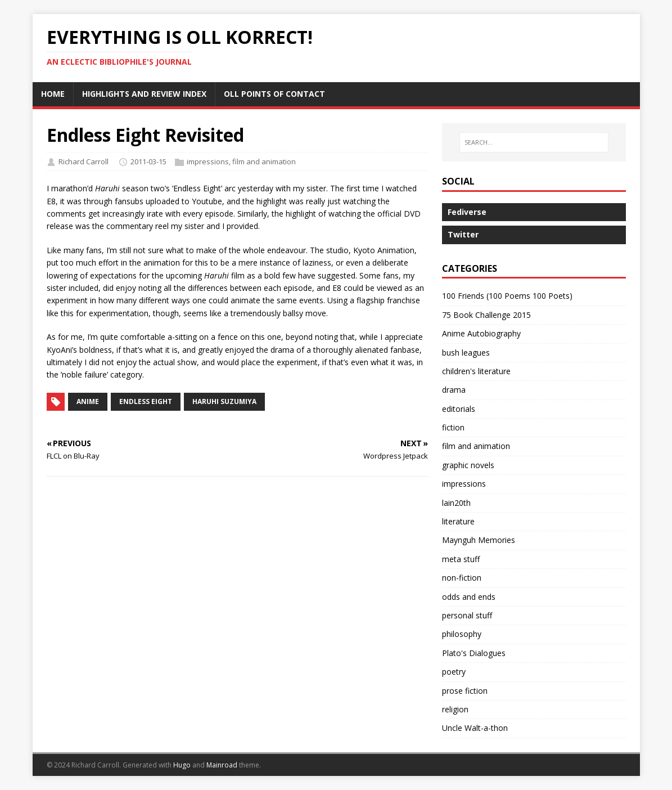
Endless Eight (146, 401)
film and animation (264, 161)
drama (454, 390)
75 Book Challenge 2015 (486, 315)
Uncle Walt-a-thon (475, 728)
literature (458, 521)
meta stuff (461, 559)
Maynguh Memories (479, 540)
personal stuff (467, 615)
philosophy (462, 634)
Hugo (182, 765)
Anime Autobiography (481, 333)
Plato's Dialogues (474, 653)
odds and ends (469, 597)
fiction (453, 427)
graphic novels (468, 465)
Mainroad (222, 765)
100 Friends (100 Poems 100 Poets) (507, 296)
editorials (459, 409)
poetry (454, 672)
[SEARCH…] (534, 142)
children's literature (476, 371)
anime (88, 401)
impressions (208, 161)
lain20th (456, 503)
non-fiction (462, 578)
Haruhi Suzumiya (224, 401)
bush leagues (466, 353)
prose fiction (465, 691)
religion (455, 709)
